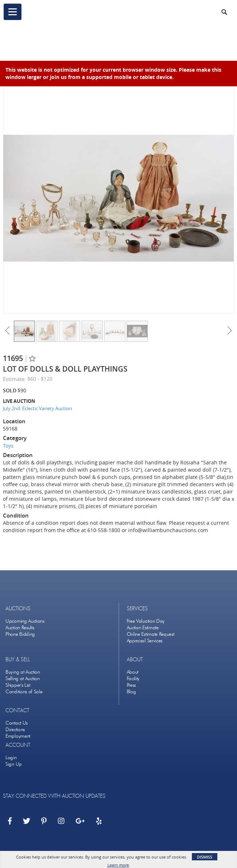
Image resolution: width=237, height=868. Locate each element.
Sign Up (14, 764)
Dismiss (205, 857)
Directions (15, 730)
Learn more (118, 865)
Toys (8, 446)
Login (11, 758)
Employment (18, 736)
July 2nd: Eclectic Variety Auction (37, 408)
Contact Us (17, 723)
